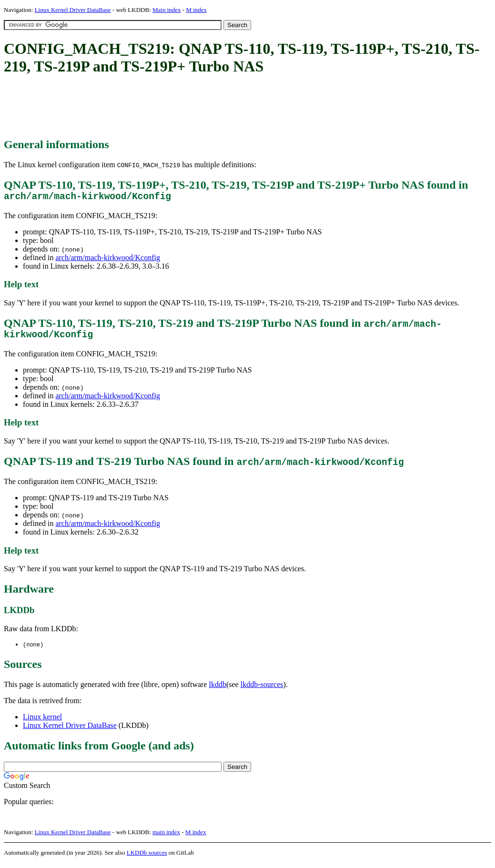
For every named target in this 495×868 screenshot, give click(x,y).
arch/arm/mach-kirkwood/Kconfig (107, 260)
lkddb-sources (262, 690)
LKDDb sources (147, 858)
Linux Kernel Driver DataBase (73, 10)
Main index (167, 10)
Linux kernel (42, 722)
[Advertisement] (177, 107)
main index (166, 837)
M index (196, 10)
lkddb (218, 690)
